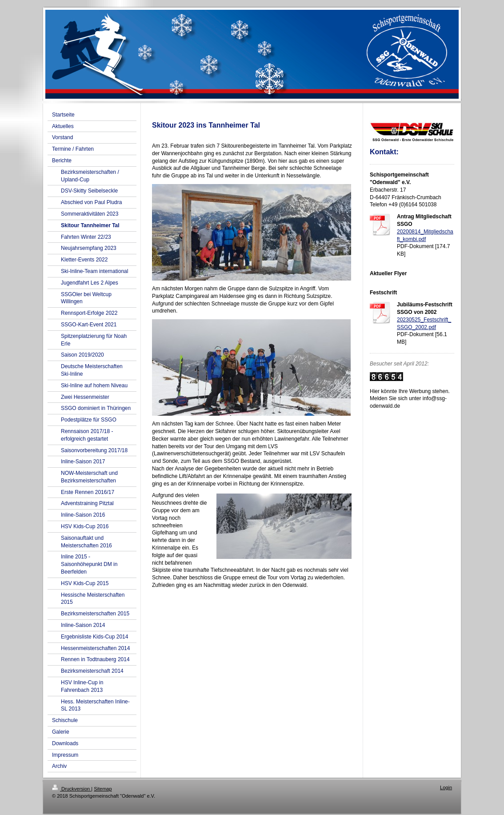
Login (446, 787)
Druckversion (72, 789)
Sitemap (103, 789)
